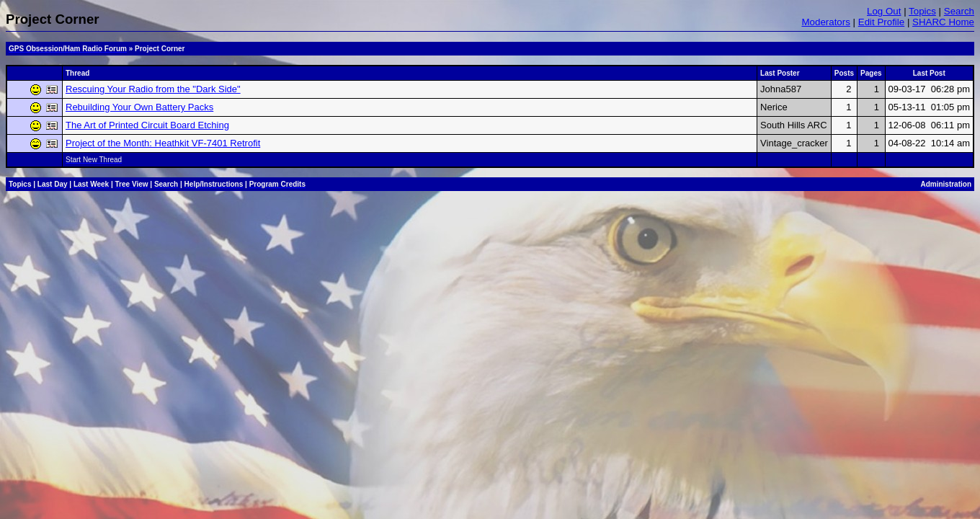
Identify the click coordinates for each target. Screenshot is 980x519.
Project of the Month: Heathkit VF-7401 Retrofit (163, 143)
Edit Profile (881, 22)
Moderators (825, 22)
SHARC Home (943, 22)
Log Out (884, 11)
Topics (922, 11)
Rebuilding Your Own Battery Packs (139, 107)
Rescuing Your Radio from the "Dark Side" (153, 89)
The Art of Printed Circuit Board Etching (147, 125)
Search (959, 11)
